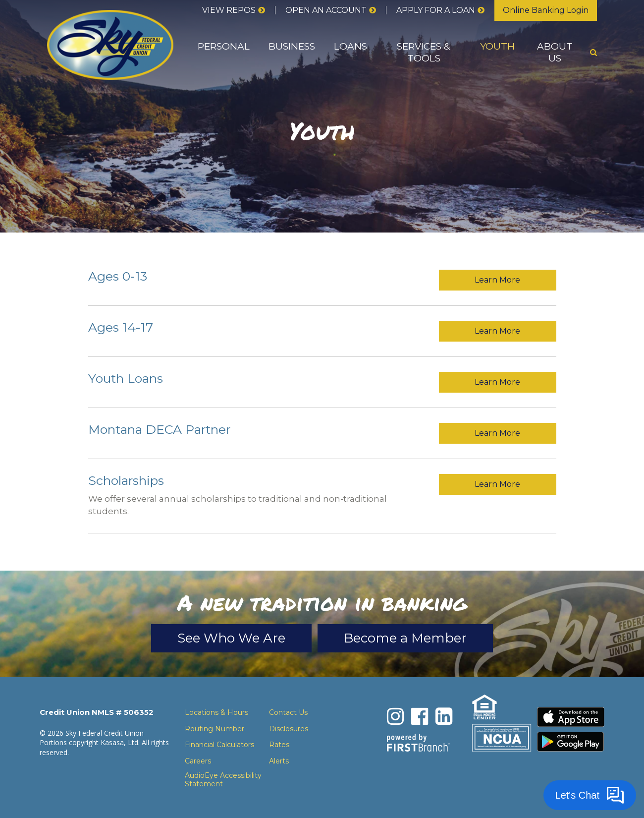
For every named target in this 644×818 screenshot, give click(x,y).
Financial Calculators (219, 745)
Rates (279, 745)
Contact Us (288, 712)
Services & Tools (424, 52)
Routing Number (215, 729)
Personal (224, 46)
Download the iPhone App (571, 717)
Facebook (420, 716)
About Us (555, 52)
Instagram (395, 716)
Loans (350, 46)
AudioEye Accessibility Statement (223, 780)
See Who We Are (231, 638)
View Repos (229, 10)
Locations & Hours (216, 712)
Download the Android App (571, 742)
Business (292, 46)
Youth (497, 46)
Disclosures (289, 729)
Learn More (497, 280)
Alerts (279, 761)
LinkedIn (444, 716)
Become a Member (405, 638)
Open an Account (326, 10)
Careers (198, 761)
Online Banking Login (546, 10)
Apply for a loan (436, 10)
